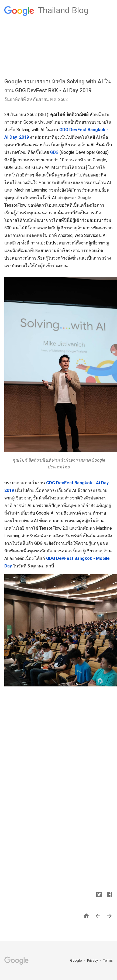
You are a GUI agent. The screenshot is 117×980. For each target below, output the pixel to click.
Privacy (93, 960)
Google (76, 960)
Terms (108, 960)
